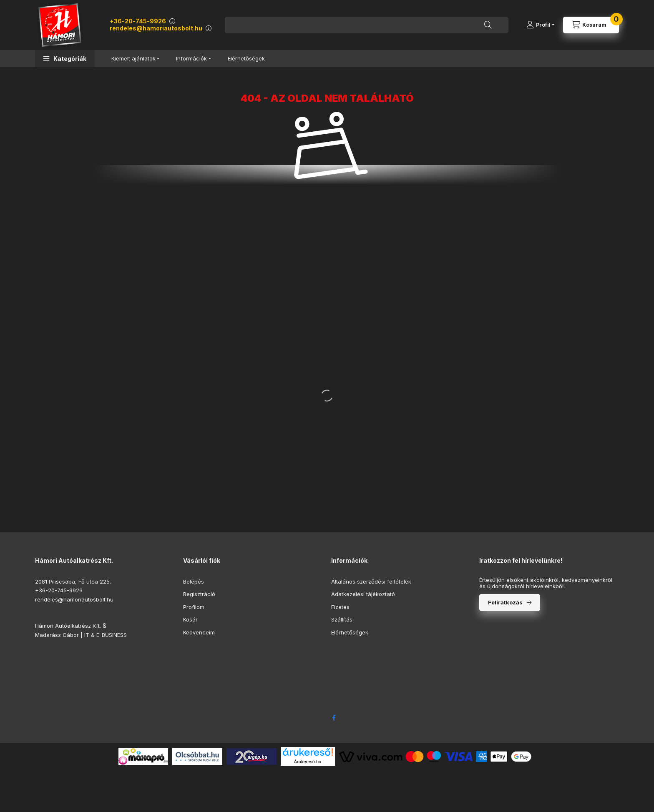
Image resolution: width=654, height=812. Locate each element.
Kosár (190, 619)
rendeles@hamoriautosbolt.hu (156, 28)
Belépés (194, 581)
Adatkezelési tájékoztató (363, 594)
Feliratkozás (505, 602)
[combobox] (367, 25)
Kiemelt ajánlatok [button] (133, 58)
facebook (334, 718)
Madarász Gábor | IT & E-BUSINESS (81, 635)
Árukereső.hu (308, 762)
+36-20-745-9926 (138, 21)
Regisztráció (199, 594)
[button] (65, 59)
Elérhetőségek (246, 58)
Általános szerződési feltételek (371, 581)
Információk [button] (191, 58)
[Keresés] (488, 25)
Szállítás (342, 619)
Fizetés (340, 607)
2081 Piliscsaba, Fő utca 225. (73, 581)
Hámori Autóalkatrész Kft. (68, 626)
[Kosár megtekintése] (591, 25)
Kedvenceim (199, 632)
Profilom (194, 607)
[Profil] (540, 25)
